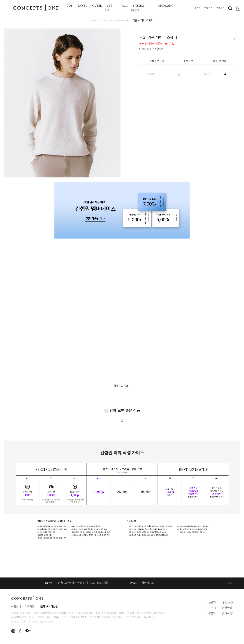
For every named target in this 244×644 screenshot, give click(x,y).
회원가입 (208, 9)
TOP (230, 583)
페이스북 (225, 74)
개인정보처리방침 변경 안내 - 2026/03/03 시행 (83, 583)
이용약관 (30, 607)
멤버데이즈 (148, 583)
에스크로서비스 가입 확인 (139, 617)
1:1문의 (211, 603)
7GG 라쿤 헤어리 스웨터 (140, 21)
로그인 (197, 9)
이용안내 (16, 607)
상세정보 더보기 (122, 386)
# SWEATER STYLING (112, 21)
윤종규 (162, 613)
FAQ (213, 608)
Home (94, 21)
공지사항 (227, 613)
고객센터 (220, 9)
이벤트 (212, 613)
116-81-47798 (36, 617)
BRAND (228, 603)
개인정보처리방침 (48, 607)
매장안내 (227, 608)
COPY (161, 49)
